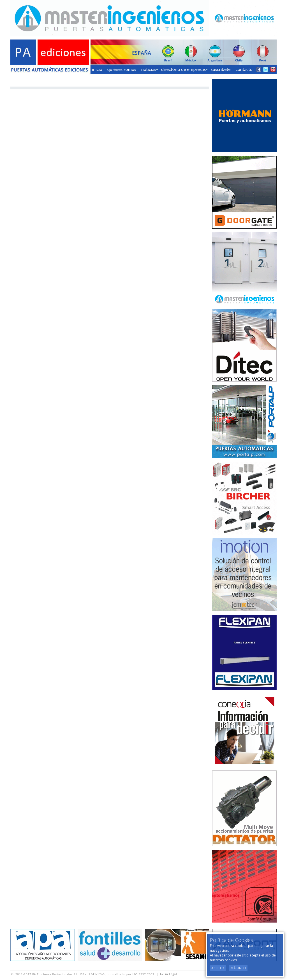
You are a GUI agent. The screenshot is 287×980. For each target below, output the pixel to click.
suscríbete (221, 69)
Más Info (238, 968)
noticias (150, 69)
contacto (244, 69)
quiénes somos (122, 69)
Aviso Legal (168, 974)
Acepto (218, 968)
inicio (97, 69)
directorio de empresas (184, 69)
